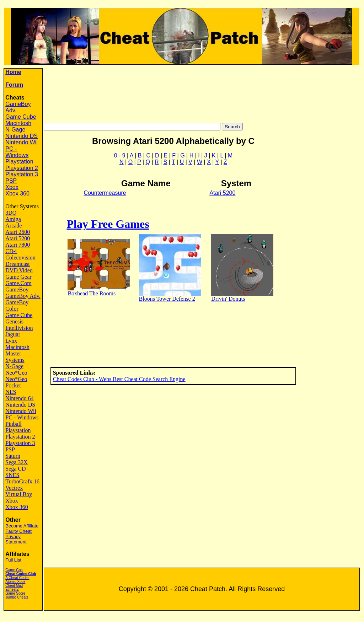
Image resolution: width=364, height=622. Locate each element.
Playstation (19, 162)
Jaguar (13, 334)
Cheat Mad (14, 586)
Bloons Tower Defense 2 (167, 299)
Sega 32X (17, 462)
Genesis (14, 321)
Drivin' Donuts (228, 299)
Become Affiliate (22, 526)
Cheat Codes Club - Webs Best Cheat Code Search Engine (119, 379)
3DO (11, 213)
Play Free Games (108, 224)
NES (11, 392)
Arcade (14, 226)
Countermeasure (105, 193)
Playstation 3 (22, 174)
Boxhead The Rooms (92, 293)
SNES (12, 475)
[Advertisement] (203, 91)
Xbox (12, 187)
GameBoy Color (17, 305)
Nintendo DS (22, 136)
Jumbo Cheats (17, 597)
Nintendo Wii (22, 142)
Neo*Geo (16, 373)
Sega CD (15, 469)
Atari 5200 (18, 238)
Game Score (15, 593)
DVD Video (19, 270)
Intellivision (19, 328)
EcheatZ (12, 589)
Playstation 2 (22, 168)
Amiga (13, 219)
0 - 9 (120, 155)
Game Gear (18, 277)
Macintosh (18, 123)
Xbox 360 (17, 194)
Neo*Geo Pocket (16, 382)
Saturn (13, 456)
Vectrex (14, 488)
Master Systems (15, 357)
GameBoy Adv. (23, 296)
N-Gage (15, 130)
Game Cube (21, 117)
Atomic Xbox (15, 582)
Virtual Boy (19, 494)
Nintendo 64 (20, 398)
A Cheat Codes (17, 578)
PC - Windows (17, 152)
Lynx (11, 341)
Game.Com (18, 283)
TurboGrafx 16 (22, 481)
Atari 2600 (18, 232)
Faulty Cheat (18, 531)
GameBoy (17, 289)
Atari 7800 (18, 245)
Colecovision (20, 258)
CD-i (11, 251)
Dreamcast (17, 264)
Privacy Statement (16, 539)
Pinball (13, 424)
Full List (13, 560)
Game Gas (14, 570)
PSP (11, 181)
